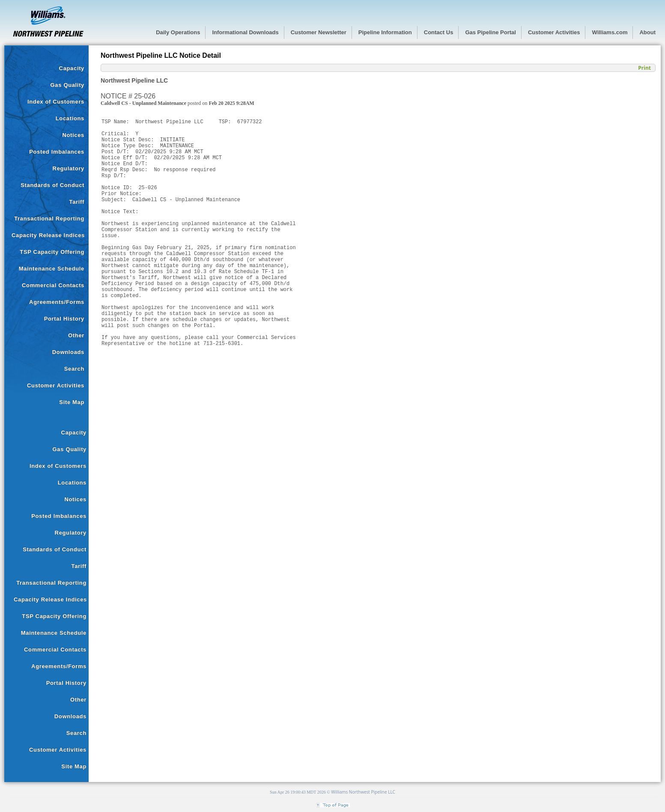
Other (76, 335)
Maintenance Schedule (52, 269)
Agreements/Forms (57, 302)
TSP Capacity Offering (52, 252)
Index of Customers (56, 102)
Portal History (64, 319)
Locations (70, 118)
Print (644, 68)
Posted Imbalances (57, 152)
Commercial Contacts (53, 285)
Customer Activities (56, 385)
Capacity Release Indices (48, 235)
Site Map (72, 402)
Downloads (68, 352)
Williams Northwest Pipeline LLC (363, 792)
